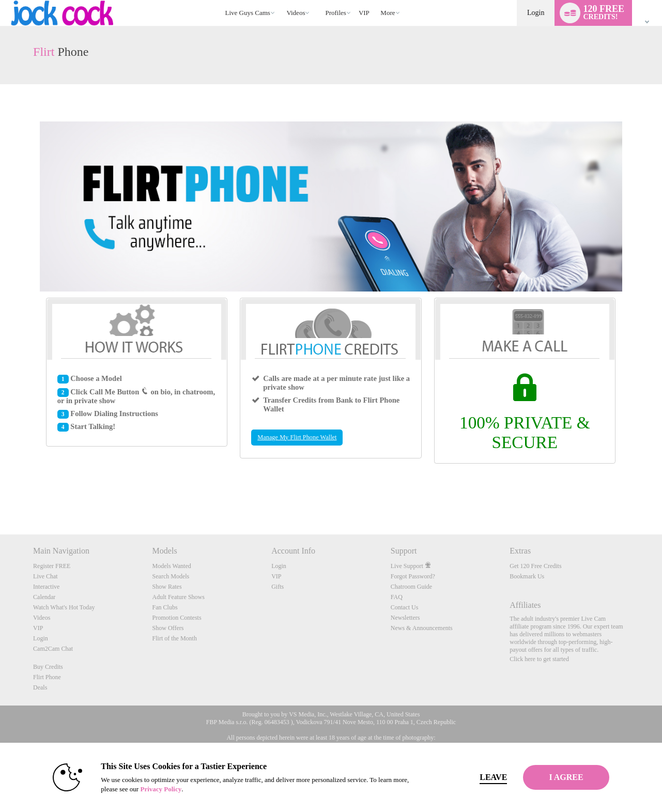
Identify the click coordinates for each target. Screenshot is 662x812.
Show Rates (167, 587)
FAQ (397, 597)
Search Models (171, 576)
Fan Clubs (165, 607)
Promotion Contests (177, 618)
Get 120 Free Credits (535, 566)
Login (536, 13)
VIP (364, 13)
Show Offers (168, 628)
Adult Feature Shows (179, 597)
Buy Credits (48, 667)
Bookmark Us (527, 576)
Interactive (46, 587)
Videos (296, 13)
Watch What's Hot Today (64, 607)
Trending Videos (282, 0)
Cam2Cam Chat (53, 649)
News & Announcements (422, 628)
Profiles (335, 13)
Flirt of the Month (175, 638)
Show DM (0, 496)
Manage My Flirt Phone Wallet (297, 437)
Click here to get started (539, 659)
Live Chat (45, 576)
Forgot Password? (413, 576)
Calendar (44, 597)
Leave (475, 777)
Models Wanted (172, 566)
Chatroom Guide (411, 587)
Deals (40, 687)
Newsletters (405, 618)
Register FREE (52, 566)
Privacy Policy (143, 789)
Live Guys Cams (248, 13)
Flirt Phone (47, 677)
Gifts (278, 587)
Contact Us (405, 607)
